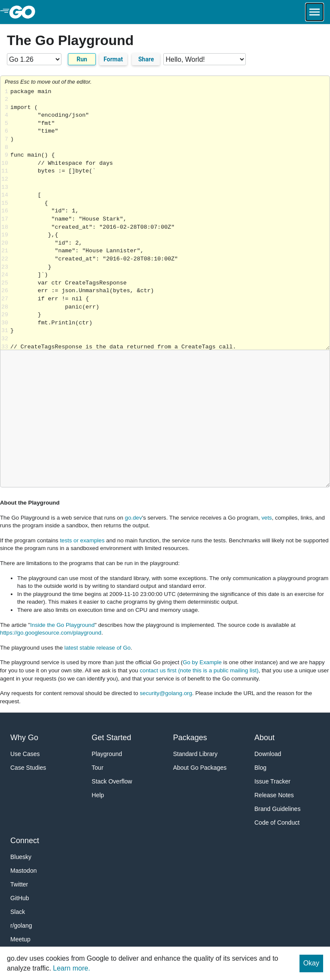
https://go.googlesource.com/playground (51, 633)
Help (98, 795)
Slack (18, 912)
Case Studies (28, 768)
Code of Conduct (277, 823)
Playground (107, 754)
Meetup (20, 939)
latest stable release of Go (98, 648)
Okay (311, 963)
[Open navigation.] (315, 12)
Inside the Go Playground (62, 625)
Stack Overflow (112, 781)
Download (268, 754)
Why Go (24, 738)
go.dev (134, 518)
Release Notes (274, 795)
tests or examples (82, 540)
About (264, 738)
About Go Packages (200, 768)
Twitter (19, 884)
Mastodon (23, 871)
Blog (260, 768)
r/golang (21, 926)
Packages (190, 738)
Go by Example (202, 662)
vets (266, 518)
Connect (25, 841)
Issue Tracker (272, 781)
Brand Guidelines (277, 809)
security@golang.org (166, 693)
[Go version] (34, 59)
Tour (97, 768)
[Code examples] (205, 59)
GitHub (20, 898)
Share (146, 59)
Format (113, 59)
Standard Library (196, 754)
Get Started (111, 738)
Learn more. (71, 968)
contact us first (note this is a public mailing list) (199, 670)
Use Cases (25, 754)
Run (82, 59)
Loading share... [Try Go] (170, 219)
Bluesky (21, 857)
